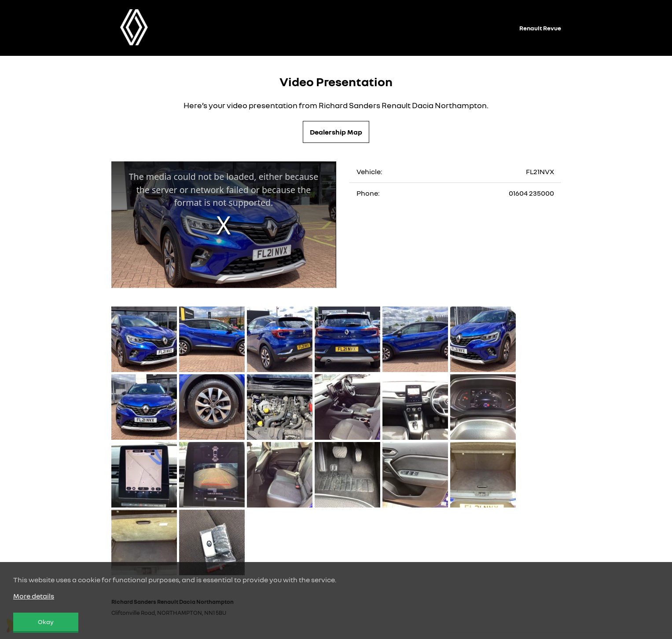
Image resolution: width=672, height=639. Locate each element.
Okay (46, 622)
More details (34, 596)
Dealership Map (336, 132)
